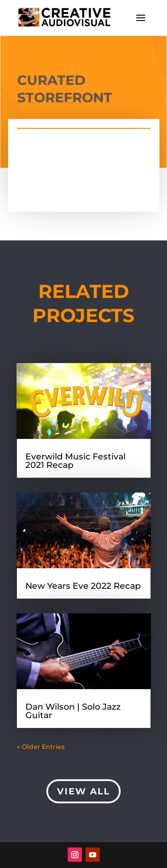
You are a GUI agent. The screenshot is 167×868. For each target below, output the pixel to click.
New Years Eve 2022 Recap (83, 586)
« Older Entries (41, 747)
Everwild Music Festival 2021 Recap (75, 461)
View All (83, 791)
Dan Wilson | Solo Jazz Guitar (73, 711)
